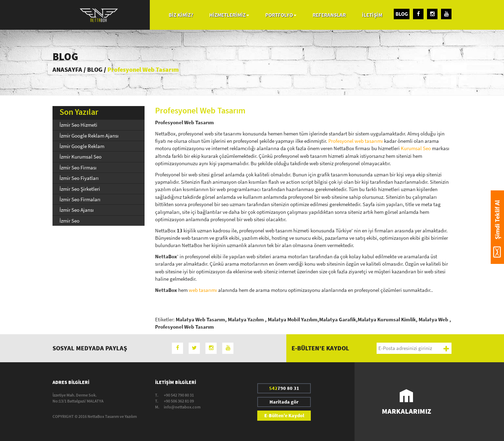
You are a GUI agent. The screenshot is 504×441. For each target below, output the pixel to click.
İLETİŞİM (372, 15)
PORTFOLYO (281, 15)
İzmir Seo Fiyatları (79, 178)
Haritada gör (284, 402)
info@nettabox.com (182, 407)
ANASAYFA (67, 69)
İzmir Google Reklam (82, 146)
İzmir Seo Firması (78, 167)
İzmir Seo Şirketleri (80, 189)
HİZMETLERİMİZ (229, 15)
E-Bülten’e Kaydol (284, 415)
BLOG (402, 14)
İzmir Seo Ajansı (77, 210)
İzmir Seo (69, 221)
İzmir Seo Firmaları (80, 199)
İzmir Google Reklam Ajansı (89, 136)
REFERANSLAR (329, 15)
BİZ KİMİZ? (181, 15)
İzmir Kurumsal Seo (80, 157)
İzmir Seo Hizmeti (78, 125)
